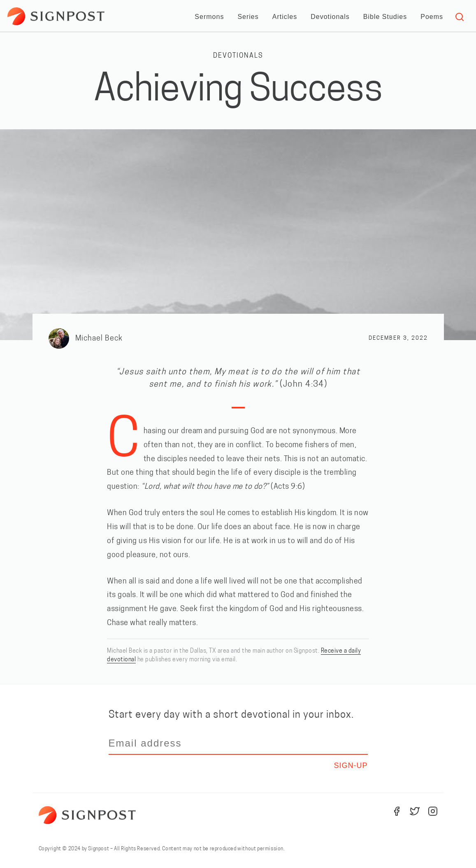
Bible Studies (385, 17)
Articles (285, 17)
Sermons (209, 17)
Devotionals (330, 17)
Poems (432, 17)
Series (248, 17)
